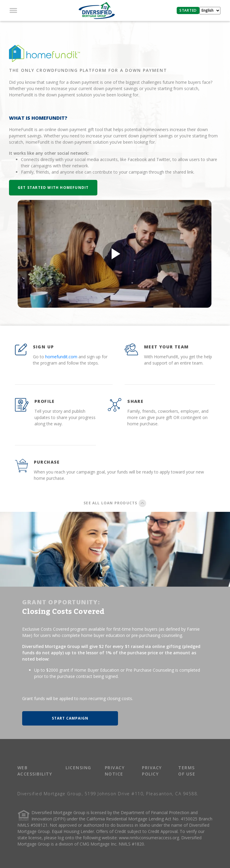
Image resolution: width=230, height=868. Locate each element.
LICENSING (78, 768)
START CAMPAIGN (70, 718)
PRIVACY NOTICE (115, 771)
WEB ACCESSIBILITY (35, 771)
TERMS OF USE (187, 771)
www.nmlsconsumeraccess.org (149, 838)
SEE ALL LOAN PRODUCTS (115, 503)
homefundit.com (61, 357)
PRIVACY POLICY (152, 771)
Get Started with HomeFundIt (53, 188)
